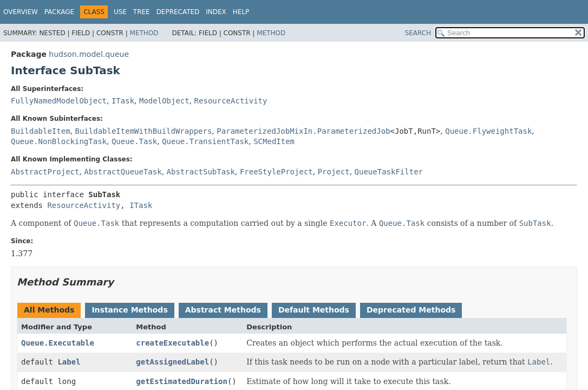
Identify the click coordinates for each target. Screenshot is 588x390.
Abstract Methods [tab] (223, 310)
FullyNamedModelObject (59, 101)
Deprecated (178, 12)
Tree (142, 12)
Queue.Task (134, 141)
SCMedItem (274, 141)
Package (59, 12)
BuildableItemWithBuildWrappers (143, 131)
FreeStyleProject (276, 172)
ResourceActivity (231, 101)
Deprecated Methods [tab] (411, 310)
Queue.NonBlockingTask (59, 141)
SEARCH (418, 33)
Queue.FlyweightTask (488, 131)
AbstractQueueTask (123, 172)
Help (241, 12)
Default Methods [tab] (314, 310)
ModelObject (164, 101)
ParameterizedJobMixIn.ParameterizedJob (303, 131)
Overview (21, 12)
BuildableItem (41, 131)
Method (144, 33)
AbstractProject (45, 172)
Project (334, 172)
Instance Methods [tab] (129, 310)
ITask (123, 101)
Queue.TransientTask (205, 141)
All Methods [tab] (49, 310)
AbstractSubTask (201, 172)
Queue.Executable (58, 343)
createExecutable (172, 343)
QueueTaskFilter (389, 172)
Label (69, 362)
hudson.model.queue (89, 54)
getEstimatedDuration (182, 381)
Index (216, 12)
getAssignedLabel (172, 362)
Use (120, 12)
